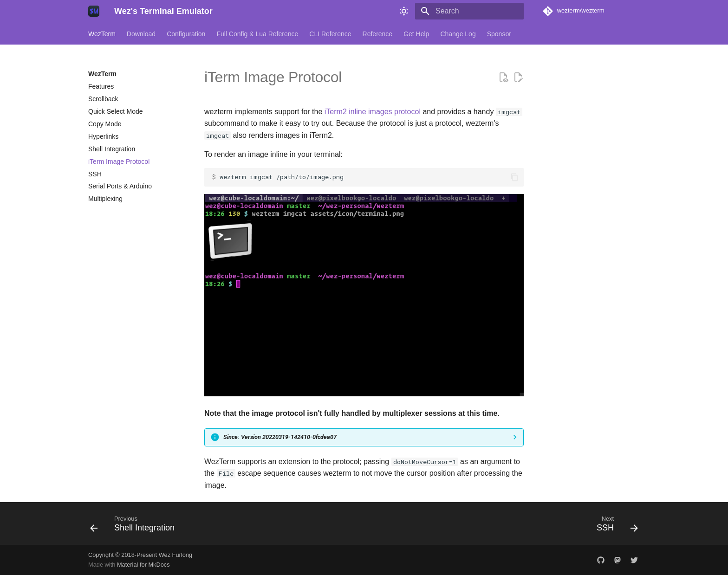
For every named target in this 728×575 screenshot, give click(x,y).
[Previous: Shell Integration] (135, 526)
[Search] (469, 11)
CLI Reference (330, 34)
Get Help (416, 34)
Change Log (458, 34)
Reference (378, 34)
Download (141, 34)
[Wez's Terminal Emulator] (94, 11)
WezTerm (102, 34)
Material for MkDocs (143, 565)
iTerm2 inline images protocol (373, 112)
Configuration (186, 34)
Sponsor (499, 34)
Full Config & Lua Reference (257, 34)
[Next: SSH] (614, 526)
